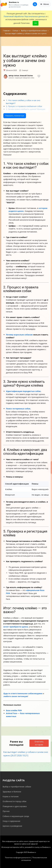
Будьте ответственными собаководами (23, 693)
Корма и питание (11, 796)
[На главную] (4, 4)
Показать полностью (15, 116)
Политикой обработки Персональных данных (24, 16)
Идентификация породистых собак (23, 391)
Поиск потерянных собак (18, 409)
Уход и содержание (11, 821)
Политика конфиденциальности (18, 858)
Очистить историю (39, 743)
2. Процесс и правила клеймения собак (24, 106)
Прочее (6, 811)
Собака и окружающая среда (16, 816)
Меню (45, 4)
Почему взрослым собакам (19, 335)
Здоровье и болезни (12, 792)
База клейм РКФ (14, 710)
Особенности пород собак (15, 801)
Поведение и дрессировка (15, 806)
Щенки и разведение (12, 826)
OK (36, 23)
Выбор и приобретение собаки (17, 787)
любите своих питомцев (15, 696)
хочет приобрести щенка (16, 627)
